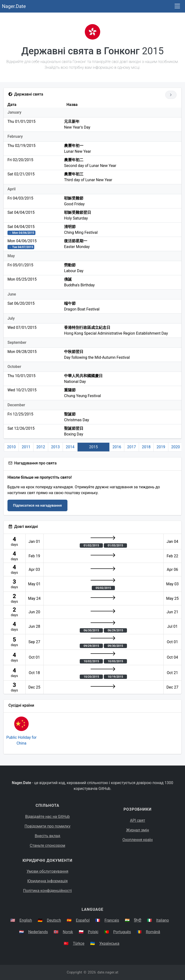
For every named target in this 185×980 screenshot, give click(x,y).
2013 (55, 447)
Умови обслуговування (47, 871)
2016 (117, 447)
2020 (176, 447)
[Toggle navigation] (177, 6)
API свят (138, 820)
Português (122, 932)
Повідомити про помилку (48, 826)
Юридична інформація (47, 881)
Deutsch (54, 920)
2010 (11, 447)
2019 (161, 447)
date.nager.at (108, 972)
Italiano (162, 920)
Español (83, 920)
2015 (93, 447)
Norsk (68, 932)
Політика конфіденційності (47, 891)
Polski (93, 932)
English (26, 920)
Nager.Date (14, 6)
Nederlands (38, 932)
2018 (146, 447)
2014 (70, 447)
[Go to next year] (171, 95)
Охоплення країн (138, 840)
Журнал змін (137, 830)
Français (112, 920)
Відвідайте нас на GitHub (47, 817)
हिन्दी (138, 920)
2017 (132, 447)
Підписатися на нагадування (37, 505)
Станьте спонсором (47, 845)
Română (153, 932)
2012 (41, 447)
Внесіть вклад (47, 836)
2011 (26, 447)
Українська (109, 943)
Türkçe (79, 943)
